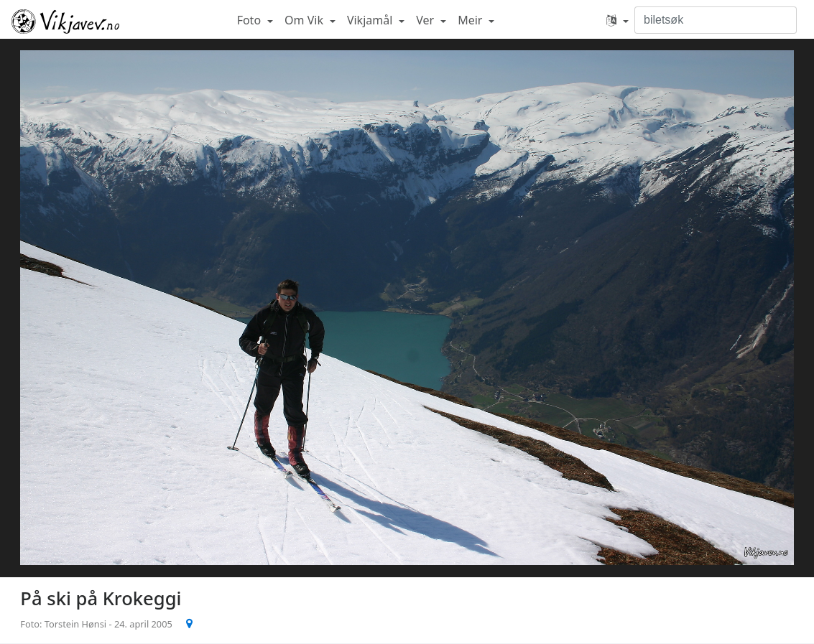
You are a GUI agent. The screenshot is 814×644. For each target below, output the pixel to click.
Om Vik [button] (305, 20)
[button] (618, 20)
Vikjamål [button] (371, 20)
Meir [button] (471, 20)
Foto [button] (251, 20)
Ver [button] (426, 20)
